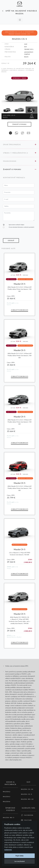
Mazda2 (7, 792)
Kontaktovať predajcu (14, 178)
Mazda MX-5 (9, 818)
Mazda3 (7, 797)
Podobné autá (8, 249)
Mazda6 (7, 802)
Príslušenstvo (20, 153)
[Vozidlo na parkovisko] (10, 133)
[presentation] (18, 234)
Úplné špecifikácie (12, 145)
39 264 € (29, 63)
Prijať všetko (19, 856)
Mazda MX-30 (27, 799)
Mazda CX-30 (27, 789)
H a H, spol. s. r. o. (9, 116)
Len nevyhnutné (19, 861)
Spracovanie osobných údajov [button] (16, 225)
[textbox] (19, 185)
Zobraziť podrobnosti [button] (19, 310)
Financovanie (10, 161)
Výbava (6, 153)
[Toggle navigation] (20, 20)
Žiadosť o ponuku (12, 169)
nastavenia (8, 850)
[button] (19, 124)
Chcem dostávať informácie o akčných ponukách (21, 227)
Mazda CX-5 (19, 284)
